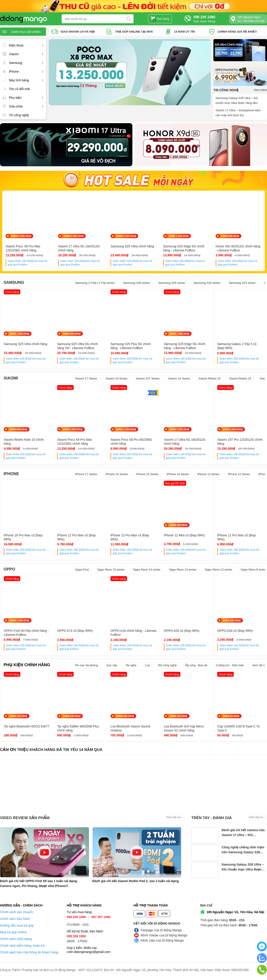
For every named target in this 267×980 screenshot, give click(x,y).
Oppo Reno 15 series (111, 570)
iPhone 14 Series (178, 474)
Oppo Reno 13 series (183, 570)
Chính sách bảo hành (15, 919)
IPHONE (11, 474)
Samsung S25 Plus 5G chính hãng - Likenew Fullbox (131, 346)
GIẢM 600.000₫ (18, 429)
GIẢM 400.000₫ (230, 236)
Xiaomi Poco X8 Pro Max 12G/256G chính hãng (23, 248)
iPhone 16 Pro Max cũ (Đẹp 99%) (23, 537)
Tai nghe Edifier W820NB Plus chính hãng (78, 728)
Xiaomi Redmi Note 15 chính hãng (24, 442)
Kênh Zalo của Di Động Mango (162, 940)
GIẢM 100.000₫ (18, 716)
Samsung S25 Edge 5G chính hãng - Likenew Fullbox (184, 248)
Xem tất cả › (174, 817)
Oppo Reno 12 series (218, 570)
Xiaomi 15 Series (117, 378)
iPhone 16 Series (117, 474)
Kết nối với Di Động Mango (157, 923)
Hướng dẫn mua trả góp (17, 925)
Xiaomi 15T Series (148, 378)
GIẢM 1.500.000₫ (74, 236)
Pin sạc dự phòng (86, 665)
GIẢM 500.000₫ (72, 334)
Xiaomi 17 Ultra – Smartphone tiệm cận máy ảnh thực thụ (238, 113)
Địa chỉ (206, 905)
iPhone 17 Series (86, 474)
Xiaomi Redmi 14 (240, 378)
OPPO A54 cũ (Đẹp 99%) (235, 631)
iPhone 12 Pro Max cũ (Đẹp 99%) (76, 537)
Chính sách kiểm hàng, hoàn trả (22, 946)
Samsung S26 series (136, 283)
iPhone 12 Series (239, 474)
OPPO (9, 569)
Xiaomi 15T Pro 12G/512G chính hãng (240, 442)
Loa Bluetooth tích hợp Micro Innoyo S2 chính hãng (184, 728)
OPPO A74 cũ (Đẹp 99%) (75, 631)
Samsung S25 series (172, 283)
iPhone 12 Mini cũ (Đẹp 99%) (184, 535)
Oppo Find (82, 570)
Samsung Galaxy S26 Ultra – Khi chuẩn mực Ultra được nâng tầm (237, 100)
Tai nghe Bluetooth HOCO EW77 (27, 726)
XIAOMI (11, 378)
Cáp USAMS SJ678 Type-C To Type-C (238, 728)
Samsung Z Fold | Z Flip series (95, 283)
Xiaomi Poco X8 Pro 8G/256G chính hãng (131, 442)
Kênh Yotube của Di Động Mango (164, 935)
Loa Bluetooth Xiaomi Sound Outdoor (130, 728)
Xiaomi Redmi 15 (210, 378)
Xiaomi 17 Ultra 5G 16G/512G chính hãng (79, 248)
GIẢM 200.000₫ (232, 620)
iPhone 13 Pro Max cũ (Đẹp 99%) (130, 537)
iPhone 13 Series (208, 474)
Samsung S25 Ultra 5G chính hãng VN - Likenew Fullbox (77, 346)
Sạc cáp (112, 665)
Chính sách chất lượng (16, 939)
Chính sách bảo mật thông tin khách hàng (29, 952)
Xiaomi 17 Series (86, 378)
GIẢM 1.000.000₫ (21, 236)
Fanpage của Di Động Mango (161, 930)
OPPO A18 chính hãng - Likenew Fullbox (133, 633)
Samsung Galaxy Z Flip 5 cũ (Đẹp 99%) (237, 346)
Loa (147, 665)
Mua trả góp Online (13, 932)
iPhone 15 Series (147, 474)
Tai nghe (131, 665)
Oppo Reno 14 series (147, 570)
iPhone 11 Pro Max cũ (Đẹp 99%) (237, 537)
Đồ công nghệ (167, 665)
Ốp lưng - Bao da (196, 665)
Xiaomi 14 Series (179, 378)
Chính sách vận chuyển (17, 912)
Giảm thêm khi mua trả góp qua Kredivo (28, 263)
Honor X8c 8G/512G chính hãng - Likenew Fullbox (238, 248)
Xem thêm (260, 90)
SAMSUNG (14, 282)
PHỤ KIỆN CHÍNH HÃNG (27, 665)
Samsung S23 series (242, 283)
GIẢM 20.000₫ (231, 716)
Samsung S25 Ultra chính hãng (132, 246)
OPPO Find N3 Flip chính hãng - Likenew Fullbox (26, 633)
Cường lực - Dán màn (230, 665)
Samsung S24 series (207, 283)
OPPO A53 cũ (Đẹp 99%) (182, 631)
